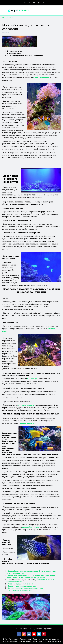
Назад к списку (7, 17)
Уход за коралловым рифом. (21, 584)
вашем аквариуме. (28, 423)
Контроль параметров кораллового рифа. (25, 588)
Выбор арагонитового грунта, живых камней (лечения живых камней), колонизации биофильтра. (31, 576)
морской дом (33, 379)
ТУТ (4, 546)
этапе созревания (41, 77)
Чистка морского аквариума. (20, 590)
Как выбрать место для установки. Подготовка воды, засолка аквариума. (31, 572)
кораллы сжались (26, 405)
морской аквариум (31, 527)
